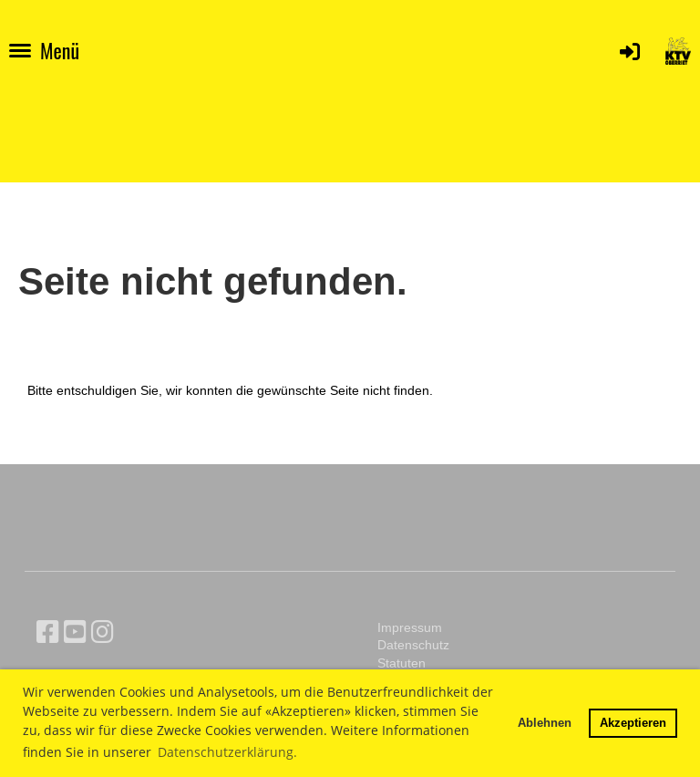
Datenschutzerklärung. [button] (227, 752)
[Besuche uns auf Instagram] (103, 632)
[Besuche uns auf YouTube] (75, 632)
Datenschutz (413, 645)
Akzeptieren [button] (633, 722)
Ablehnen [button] (545, 722)
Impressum (410, 627)
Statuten (401, 663)
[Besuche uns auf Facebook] (48, 632)
